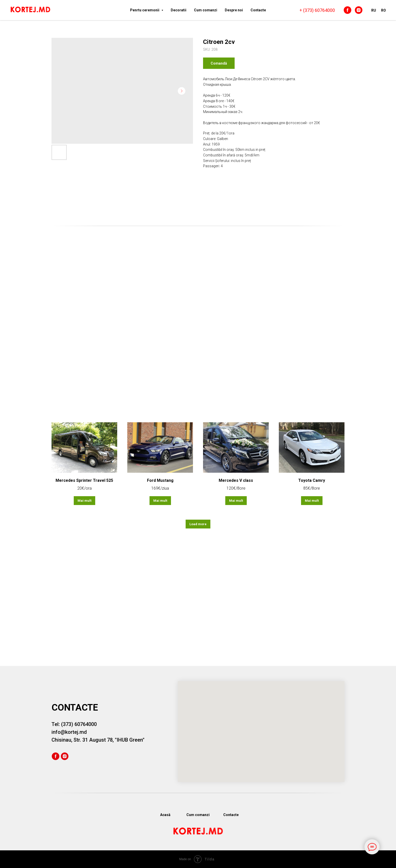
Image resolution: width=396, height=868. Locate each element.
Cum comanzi (206, 10)
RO (383, 10)
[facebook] (348, 10)
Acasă (165, 815)
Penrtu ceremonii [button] (145, 10)
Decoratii (179, 10)
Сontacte (258, 10)
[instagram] (359, 10)
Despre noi (234, 10)
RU (374, 10)
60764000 (325, 10)
